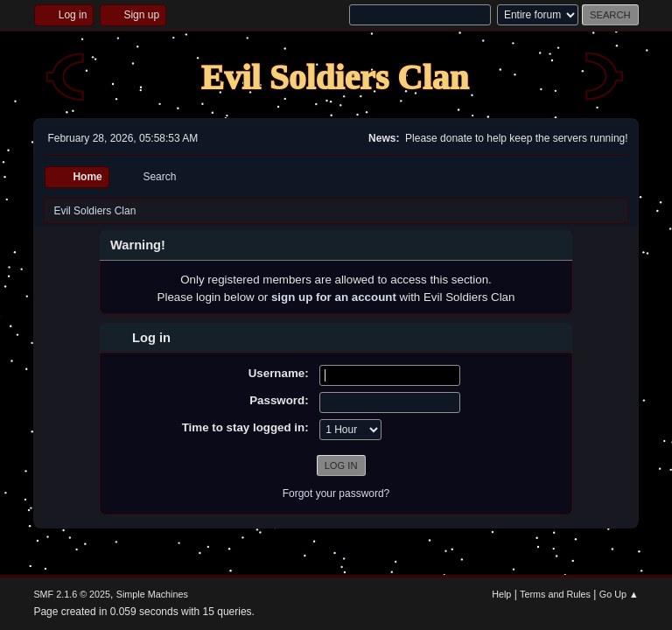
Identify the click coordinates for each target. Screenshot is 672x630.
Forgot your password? (336, 493)
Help (501, 594)
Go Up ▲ (619, 594)
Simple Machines (152, 594)
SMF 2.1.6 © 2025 (72, 594)
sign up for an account (334, 297)
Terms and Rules (555, 594)
